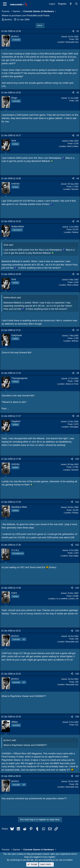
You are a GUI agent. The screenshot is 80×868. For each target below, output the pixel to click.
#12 (77, 545)
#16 (77, 717)
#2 (78, 93)
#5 (78, 221)
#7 (78, 330)
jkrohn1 (8, 20)
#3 (78, 135)
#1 (78, 31)
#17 (77, 776)
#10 (77, 459)
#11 (77, 502)
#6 (78, 274)
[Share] (73, 31)
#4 (78, 178)
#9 (78, 416)
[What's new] (71, 4)
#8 (78, 373)
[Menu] (5, 4)
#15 (77, 674)
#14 (77, 631)
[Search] (76, 4)
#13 (77, 588)
